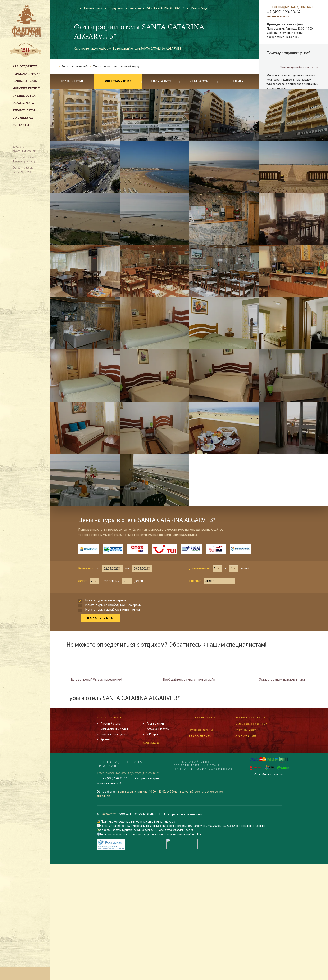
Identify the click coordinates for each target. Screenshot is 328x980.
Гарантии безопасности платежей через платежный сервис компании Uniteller (151, 834)
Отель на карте (161, 81)
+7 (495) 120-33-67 (284, 12)
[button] (217, 569)
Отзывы (238, 81)
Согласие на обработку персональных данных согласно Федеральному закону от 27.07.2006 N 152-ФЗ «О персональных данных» (183, 826)
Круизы (105, 740)
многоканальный (278, 16)
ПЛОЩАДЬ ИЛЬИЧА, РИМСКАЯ (292, 7)
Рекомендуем (201, 736)
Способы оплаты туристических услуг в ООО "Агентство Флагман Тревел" (147, 830)
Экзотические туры (113, 734)
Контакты (151, 743)
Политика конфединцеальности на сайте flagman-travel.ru (138, 822)
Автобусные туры (158, 729)
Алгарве (135, 8)
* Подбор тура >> (203, 718)
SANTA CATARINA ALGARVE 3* (166, 8)
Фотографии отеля (118, 81)
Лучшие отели (93, 8)
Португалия (116, 8)
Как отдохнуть (109, 718)
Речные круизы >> (250, 718)
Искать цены (101, 618)
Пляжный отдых (111, 724)
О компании (246, 736)
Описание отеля (72, 81)
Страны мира (246, 730)
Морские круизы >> (251, 724)
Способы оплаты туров (269, 775)
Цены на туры (199, 81)
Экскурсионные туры (114, 729)
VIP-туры (152, 734)
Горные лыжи (155, 724)
